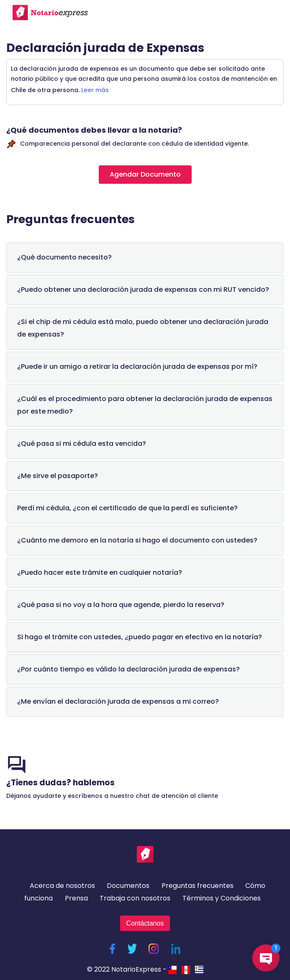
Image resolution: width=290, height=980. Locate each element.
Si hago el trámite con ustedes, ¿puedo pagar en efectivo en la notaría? (140, 637)
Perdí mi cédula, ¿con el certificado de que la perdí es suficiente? (127, 508)
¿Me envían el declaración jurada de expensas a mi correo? (118, 701)
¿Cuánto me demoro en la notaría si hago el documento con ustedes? (137, 540)
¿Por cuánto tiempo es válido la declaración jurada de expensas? (128, 669)
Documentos (128, 886)
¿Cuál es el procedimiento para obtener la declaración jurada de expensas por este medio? (145, 405)
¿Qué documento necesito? (64, 257)
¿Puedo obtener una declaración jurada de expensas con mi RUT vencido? (143, 289)
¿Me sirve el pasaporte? (58, 476)
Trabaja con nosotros (135, 898)
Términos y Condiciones (222, 898)
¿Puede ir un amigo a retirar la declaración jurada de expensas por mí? (137, 367)
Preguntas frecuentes (198, 886)
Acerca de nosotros (62, 886)
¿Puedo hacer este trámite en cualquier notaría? (100, 572)
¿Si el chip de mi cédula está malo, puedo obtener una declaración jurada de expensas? (143, 328)
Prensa (76, 898)
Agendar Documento (145, 174)
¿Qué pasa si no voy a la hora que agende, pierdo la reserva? (121, 605)
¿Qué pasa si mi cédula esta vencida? (82, 444)
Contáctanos (145, 923)
